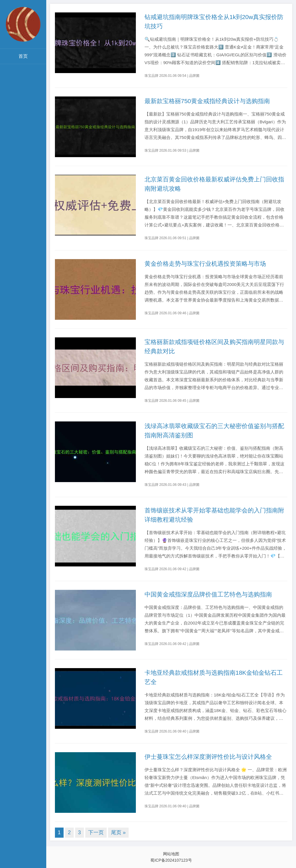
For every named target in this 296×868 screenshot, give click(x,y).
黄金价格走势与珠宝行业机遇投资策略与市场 (205, 264)
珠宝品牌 (151, 76)
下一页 (96, 832)
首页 (23, 56)
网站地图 (171, 854)
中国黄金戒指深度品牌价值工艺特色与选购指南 (208, 594)
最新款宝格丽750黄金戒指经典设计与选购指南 (207, 101)
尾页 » (118, 832)
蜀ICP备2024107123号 (171, 860)
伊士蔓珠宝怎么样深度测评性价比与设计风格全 (208, 757)
